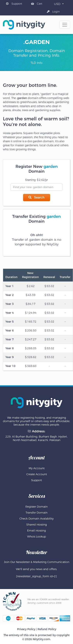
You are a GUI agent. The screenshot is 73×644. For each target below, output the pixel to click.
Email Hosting (36, 531)
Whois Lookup (36, 537)
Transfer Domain (36, 513)
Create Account (37, 474)
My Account (37, 468)
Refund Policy (47, 629)
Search (36, 197)
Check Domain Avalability (36, 519)
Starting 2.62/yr (36, 180)
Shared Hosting (37, 525)
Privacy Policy (26, 629)
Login (53, 12)
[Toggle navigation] (65, 25)
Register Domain (36, 507)
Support (14, 4)
